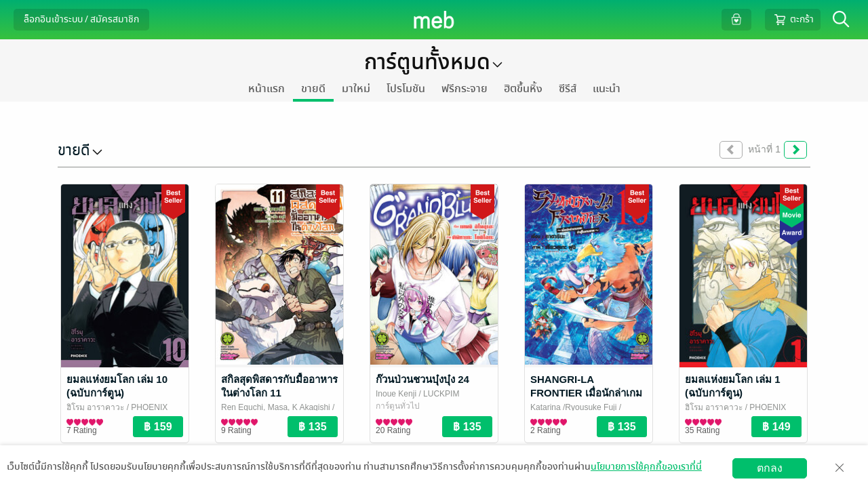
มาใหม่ (356, 89)
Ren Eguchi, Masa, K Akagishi (276, 407)
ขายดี (313, 89)
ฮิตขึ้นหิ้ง (523, 89)
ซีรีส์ (568, 89)
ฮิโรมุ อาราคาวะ (95, 407)
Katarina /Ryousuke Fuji (573, 407)
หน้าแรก (267, 89)
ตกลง (770, 468)
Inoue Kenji (396, 394)
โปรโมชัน (406, 89)
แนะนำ (607, 89)
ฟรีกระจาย (465, 89)
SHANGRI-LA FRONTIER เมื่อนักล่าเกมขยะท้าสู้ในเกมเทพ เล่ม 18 (588, 393)
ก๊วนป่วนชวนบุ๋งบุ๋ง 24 (422, 379)
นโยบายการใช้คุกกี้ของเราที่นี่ (646, 467)
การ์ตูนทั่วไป (398, 406)
